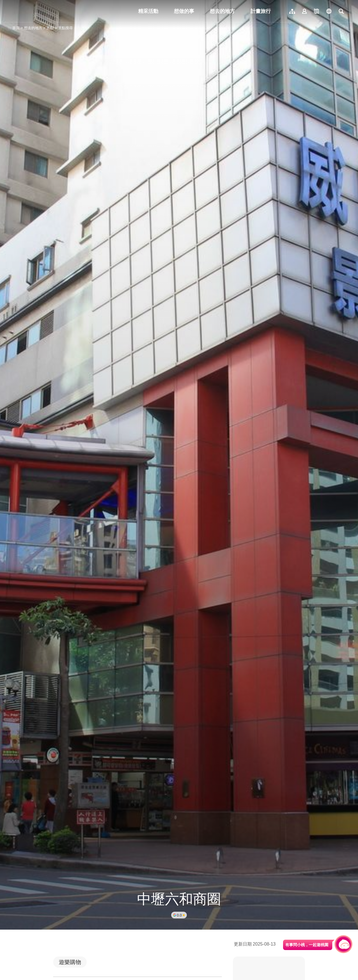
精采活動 (148, 11)
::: (10, 28)
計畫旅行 (261, 11)
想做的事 (184, 11)
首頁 (16, 28)
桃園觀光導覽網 (48, 11)
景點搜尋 (65, 28)
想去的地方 (222, 11)
